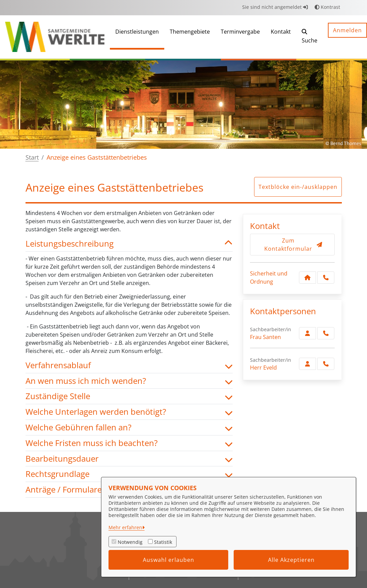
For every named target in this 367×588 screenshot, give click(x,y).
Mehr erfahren (125, 527)
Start (32, 157)
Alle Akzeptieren (291, 560)
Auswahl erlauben (169, 560)
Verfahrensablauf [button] (129, 365)
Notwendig (130, 542)
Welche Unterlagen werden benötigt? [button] (129, 412)
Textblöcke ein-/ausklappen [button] (298, 187)
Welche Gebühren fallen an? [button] (129, 427)
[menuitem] (137, 37)
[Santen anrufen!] (326, 333)
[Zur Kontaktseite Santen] (307, 333)
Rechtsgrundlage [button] (129, 474)
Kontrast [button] (327, 7)
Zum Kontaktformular (294, 245)
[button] (310, 37)
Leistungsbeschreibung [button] (129, 244)
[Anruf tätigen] (326, 278)
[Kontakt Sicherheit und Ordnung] (307, 278)
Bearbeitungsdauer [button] (129, 459)
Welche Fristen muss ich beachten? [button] (129, 443)
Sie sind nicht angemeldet (275, 7)
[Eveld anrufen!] (326, 364)
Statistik (163, 542)
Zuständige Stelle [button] (129, 396)
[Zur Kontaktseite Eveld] (307, 364)
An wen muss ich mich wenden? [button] (129, 381)
